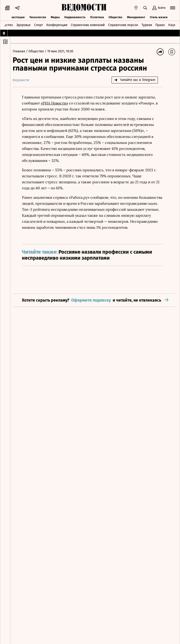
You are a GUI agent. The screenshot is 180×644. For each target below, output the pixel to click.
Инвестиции (16, 17)
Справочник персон (123, 25)
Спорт (38, 25)
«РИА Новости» (57, 103)
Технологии (38, 17)
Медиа (55, 17)
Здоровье (24, 25)
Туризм (147, 25)
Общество (115, 17)
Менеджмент (136, 17)
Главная (22, 51)
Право (160, 25)
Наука (173, 25)
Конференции (57, 25)
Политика (97, 17)
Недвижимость (75, 17)
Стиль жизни (159, 17)
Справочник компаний (88, 25)
